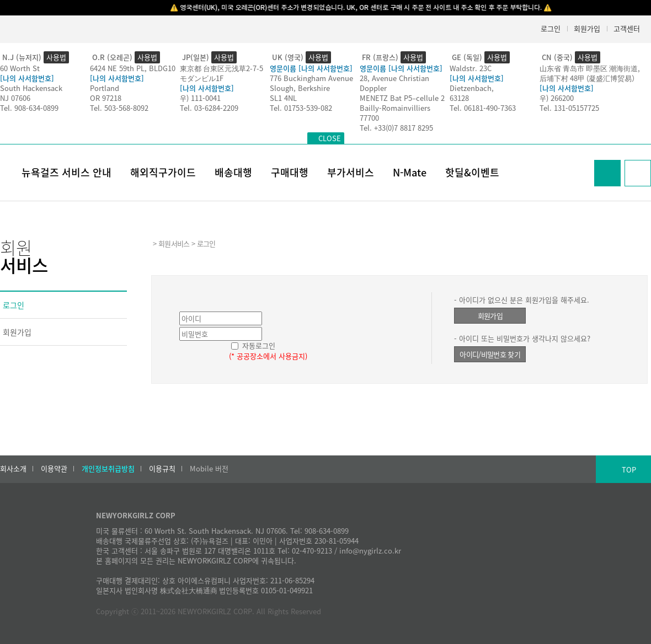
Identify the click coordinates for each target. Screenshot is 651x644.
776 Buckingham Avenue (311, 78)
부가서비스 (351, 172)
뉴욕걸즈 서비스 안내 (66, 172)
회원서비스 (174, 243)
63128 (459, 98)
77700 (369, 118)
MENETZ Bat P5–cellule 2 (402, 98)
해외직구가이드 (163, 172)
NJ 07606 (15, 98)
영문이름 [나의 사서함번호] (311, 68)
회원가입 (587, 28)
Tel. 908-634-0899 (29, 108)
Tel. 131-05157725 (569, 108)
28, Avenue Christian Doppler (394, 83)
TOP (629, 469)
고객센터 (627, 28)
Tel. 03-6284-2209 (209, 108)
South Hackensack (31, 88)
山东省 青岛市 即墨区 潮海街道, (590, 68)
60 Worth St (20, 68)
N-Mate (410, 172)
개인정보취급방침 (108, 469)
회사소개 (13, 469)
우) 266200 (557, 98)
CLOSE (330, 138)
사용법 (56, 57)
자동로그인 (259, 345)
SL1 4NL (283, 98)
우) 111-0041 (200, 98)
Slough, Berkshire (300, 88)
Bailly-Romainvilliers (395, 108)
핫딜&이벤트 (472, 172)
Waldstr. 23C (471, 68)
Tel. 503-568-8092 (119, 108)
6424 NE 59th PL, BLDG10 (133, 68)
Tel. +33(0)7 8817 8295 (396, 128)
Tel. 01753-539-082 (301, 108)
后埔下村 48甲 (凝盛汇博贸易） (589, 78)
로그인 (551, 28)
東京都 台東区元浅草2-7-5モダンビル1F (222, 73)
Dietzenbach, (472, 88)
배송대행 (233, 172)
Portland (105, 88)
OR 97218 (106, 98)
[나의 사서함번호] (27, 78)
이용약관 (54, 469)
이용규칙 (162, 469)
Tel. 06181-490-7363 (483, 108)
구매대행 (290, 172)
